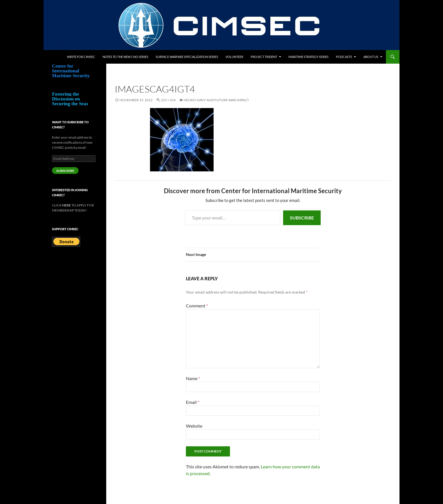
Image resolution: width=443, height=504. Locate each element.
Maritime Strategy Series (309, 57)
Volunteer (234, 57)
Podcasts (344, 57)
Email (193, 402)
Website (194, 426)
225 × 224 (168, 100)
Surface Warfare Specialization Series (187, 57)
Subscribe (302, 218)
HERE (67, 205)
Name (193, 378)
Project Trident (264, 57)
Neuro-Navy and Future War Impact (216, 100)
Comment (197, 306)
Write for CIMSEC (81, 57)
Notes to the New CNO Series (125, 57)
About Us (371, 57)
